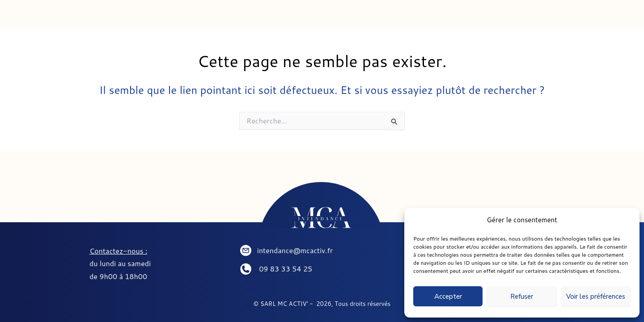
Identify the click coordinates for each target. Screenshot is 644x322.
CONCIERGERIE (272, 18)
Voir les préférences (596, 297)
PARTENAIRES (562, 18)
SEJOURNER (375, 18)
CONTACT (466, 18)
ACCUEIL (72, 18)
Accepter (448, 297)
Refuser (522, 297)
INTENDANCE (165, 18)
